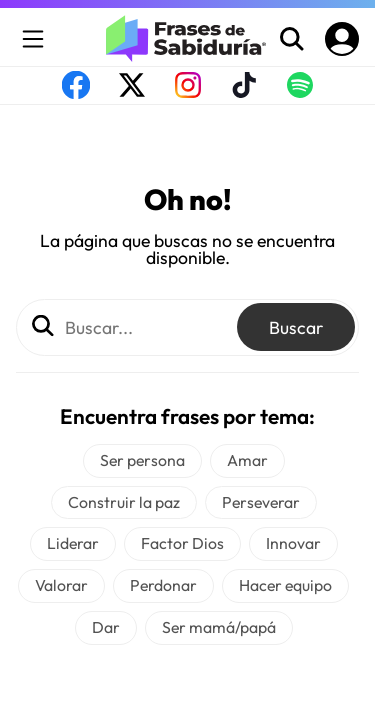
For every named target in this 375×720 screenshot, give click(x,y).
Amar (247, 460)
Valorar (61, 585)
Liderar (73, 543)
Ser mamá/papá (219, 627)
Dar (106, 627)
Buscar (296, 327)
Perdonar (163, 585)
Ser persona (142, 460)
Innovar (293, 543)
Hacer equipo (285, 585)
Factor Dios (182, 543)
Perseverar (261, 502)
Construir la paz (124, 502)
